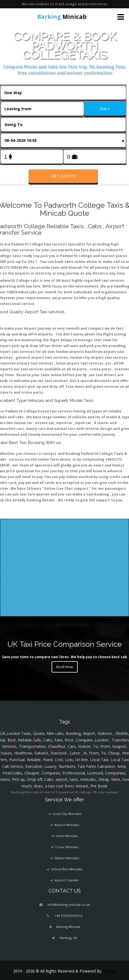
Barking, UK (68, 938)
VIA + (105, 109)
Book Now (65, 667)
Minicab (62, 17)
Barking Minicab (68, 927)
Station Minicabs (67, 858)
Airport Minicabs (67, 825)
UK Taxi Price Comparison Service (65, 644)
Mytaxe (109, 971)
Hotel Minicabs (67, 836)
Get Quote (63, 176)
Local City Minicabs (67, 814)
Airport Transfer (67, 880)
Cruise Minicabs (67, 847)
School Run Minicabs (67, 869)
